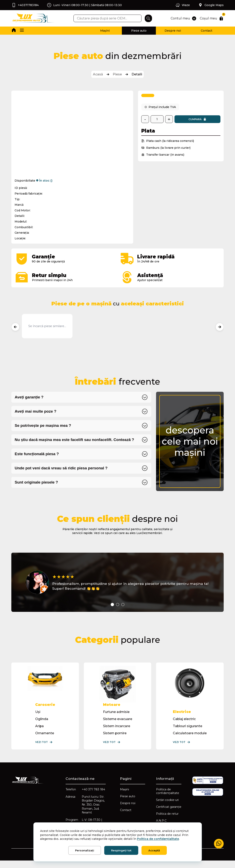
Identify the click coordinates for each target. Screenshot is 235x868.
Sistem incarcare (116, 733)
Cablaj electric (184, 725)
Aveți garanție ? (29, 398)
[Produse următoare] (219, 328)
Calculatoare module (190, 740)
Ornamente (45, 740)
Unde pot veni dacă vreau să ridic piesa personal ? (62, 469)
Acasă (98, 75)
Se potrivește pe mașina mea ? (43, 426)
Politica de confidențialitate (168, 798)
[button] (22, 31)
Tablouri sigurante (187, 733)
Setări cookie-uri (167, 807)
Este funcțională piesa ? (37, 455)
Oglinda (42, 725)
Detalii (137, 75)
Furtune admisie (116, 718)
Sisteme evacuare (117, 725)
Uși (38, 718)
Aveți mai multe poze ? (36, 412)
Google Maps (210, 5)
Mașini (100, 31)
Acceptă (154, 850)
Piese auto (135, 31)
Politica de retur (167, 821)
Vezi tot (44, 749)
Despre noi (170, 31)
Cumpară (197, 120)
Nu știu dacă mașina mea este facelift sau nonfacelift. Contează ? (75, 440)
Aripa (40, 733)
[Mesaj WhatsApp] (218, 844)
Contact (206, 31)
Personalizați (85, 850)
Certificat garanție (169, 814)
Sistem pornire (115, 740)
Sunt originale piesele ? (37, 483)
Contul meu (183, 18)
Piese (117, 75)
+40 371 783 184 (91, 798)
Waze (182, 5)
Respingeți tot (121, 850)
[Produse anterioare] (16, 328)
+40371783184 (25, 5)
